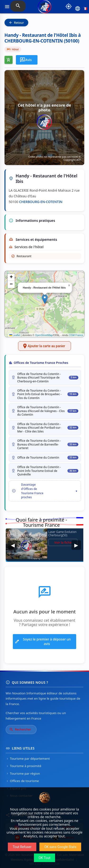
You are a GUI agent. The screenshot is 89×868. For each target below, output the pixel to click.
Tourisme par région (23, 773)
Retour (16, 23)
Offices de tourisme (22, 781)
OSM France (76, 335)
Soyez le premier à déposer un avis (43, 642)
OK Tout (45, 858)
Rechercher (20, 730)
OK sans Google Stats (60, 847)
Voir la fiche (63, 542)
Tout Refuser (22, 847)
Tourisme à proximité (23, 766)
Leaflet (15, 335)
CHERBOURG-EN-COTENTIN (41, 202)
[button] (45, 299)
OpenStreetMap (44, 335)
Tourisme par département (28, 759)
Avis (26, 60)
